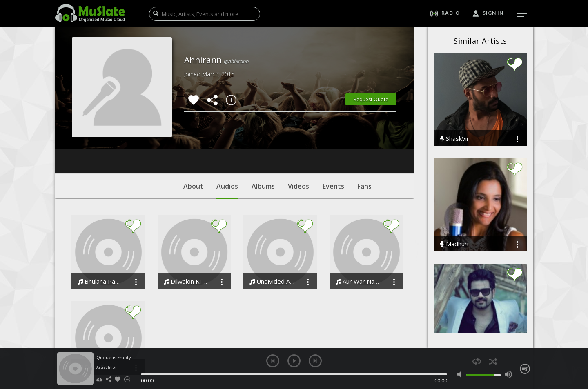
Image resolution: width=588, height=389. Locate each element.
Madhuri (454, 244)
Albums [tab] (263, 137)
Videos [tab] (298, 137)
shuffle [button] (493, 361)
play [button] (294, 361)
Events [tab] (333, 137)
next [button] (315, 361)
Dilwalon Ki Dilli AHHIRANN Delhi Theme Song (186, 232)
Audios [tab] (227, 141)
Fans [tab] (364, 137)
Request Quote (371, 99)
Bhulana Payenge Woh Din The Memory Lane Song (100, 232)
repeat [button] (477, 361)
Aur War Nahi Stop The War (358, 232)
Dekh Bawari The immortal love (100, 318)
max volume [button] (508, 374)
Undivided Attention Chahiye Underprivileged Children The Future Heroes (272, 232)
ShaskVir (455, 139)
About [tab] (193, 137)
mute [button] (461, 374)
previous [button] (273, 361)
